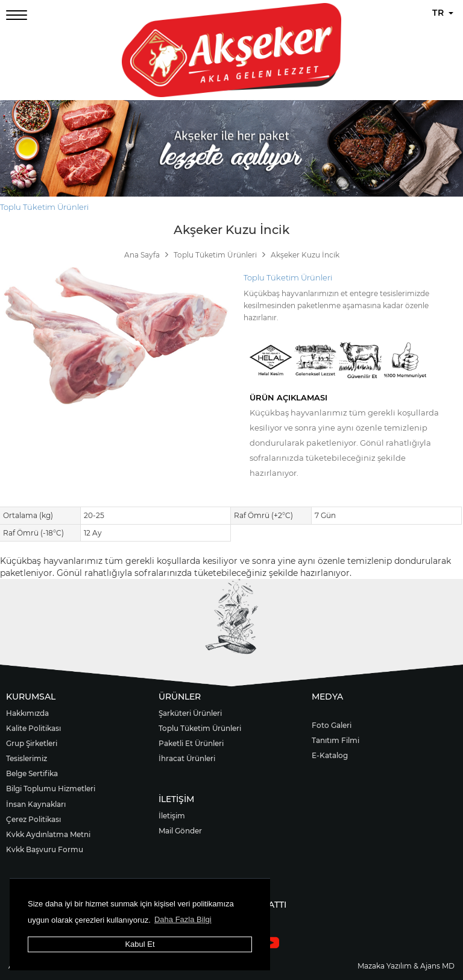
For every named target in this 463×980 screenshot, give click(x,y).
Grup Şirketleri (32, 743)
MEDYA (327, 697)
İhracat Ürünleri (187, 758)
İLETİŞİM (176, 799)
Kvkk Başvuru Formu (45, 849)
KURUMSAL (31, 697)
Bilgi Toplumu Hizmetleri (51, 789)
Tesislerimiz (27, 758)
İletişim (172, 816)
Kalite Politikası (33, 728)
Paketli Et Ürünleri (191, 743)
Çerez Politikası (33, 819)
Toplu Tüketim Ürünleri (44, 207)
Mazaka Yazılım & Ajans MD (406, 966)
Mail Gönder (180, 831)
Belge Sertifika (32, 773)
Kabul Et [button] (140, 944)
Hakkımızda (27, 713)
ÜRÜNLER (180, 697)
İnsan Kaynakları (36, 804)
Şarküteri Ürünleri (190, 713)
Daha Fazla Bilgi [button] (183, 919)
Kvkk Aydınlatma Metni (48, 834)
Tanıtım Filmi (335, 740)
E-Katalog (330, 755)
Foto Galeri (332, 725)
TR (443, 13)
